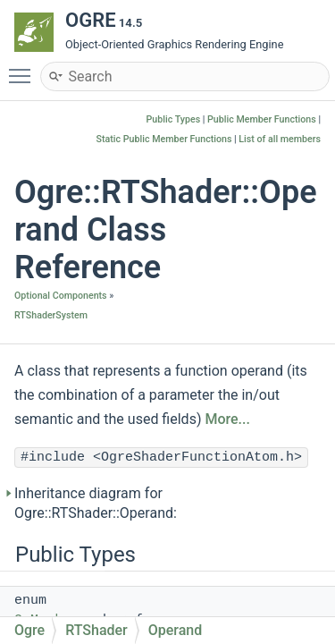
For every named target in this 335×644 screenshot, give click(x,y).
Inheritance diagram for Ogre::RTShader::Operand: (96, 503)
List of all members (280, 139)
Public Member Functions (262, 119)
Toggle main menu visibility (24, 68)
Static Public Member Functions (164, 139)
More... (227, 419)
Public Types (174, 119)
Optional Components (61, 296)
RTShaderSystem (51, 315)
